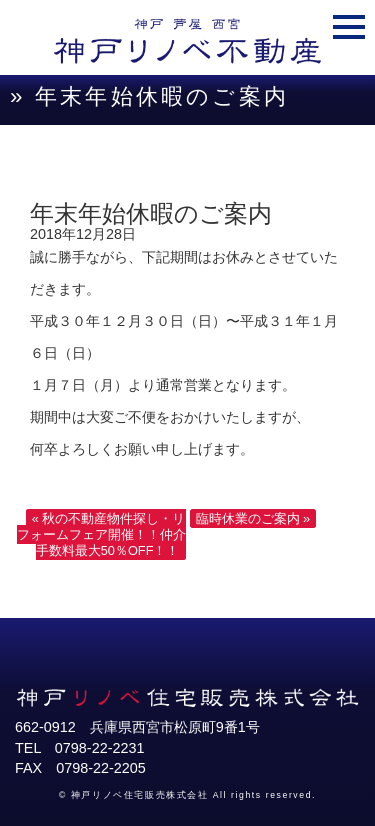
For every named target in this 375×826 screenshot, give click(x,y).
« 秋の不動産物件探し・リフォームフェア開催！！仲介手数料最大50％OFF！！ (101, 534)
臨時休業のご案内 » (253, 518)
